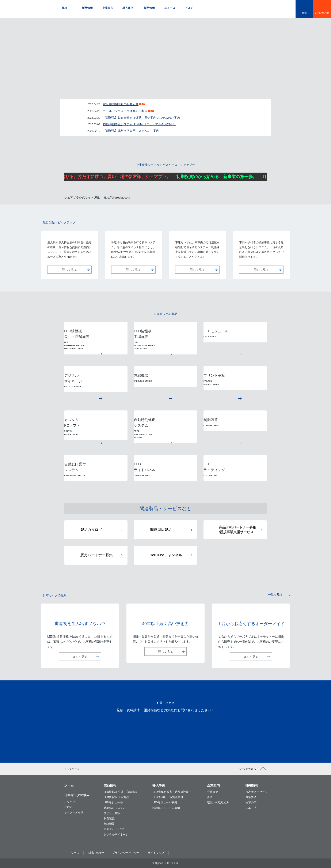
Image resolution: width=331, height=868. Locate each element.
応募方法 (251, 808)
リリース (74, 853)
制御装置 (109, 818)
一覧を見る (275, 595)
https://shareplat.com (116, 198)
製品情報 (110, 785)
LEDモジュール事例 (165, 802)
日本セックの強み (77, 795)
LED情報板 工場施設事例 (168, 797)
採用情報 (252, 785)
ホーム (69, 785)
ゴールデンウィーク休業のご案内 (125, 111)
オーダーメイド (74, 812)
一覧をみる (258, 124)
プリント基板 (112, 813)
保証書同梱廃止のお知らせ (121, 104)
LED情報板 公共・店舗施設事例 (172, 792)
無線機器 (109, 824)
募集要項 (251, 797)
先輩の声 (251, 802)
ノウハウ (70, 802)
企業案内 (213, 785)
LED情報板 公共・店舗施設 (120, 792)
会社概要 (213, 792)
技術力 (68, 807)
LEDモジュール (113, 802)
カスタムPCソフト (115, 829)
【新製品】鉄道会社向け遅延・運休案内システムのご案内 (141, 118)
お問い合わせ (322, 13)
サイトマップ (156, 853)
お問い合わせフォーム (216, 735)
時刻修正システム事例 (166, 808)
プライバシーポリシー (126, 853)
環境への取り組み (218, 802)
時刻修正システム (115, 808)
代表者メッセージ (256, 792)
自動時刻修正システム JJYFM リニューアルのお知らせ (139, 124)
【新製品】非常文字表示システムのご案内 (131, 131)
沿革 (210, 797)
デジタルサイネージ (116, 835)
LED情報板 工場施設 (116, 797)
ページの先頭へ (247, 769)
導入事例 (159, 785)
